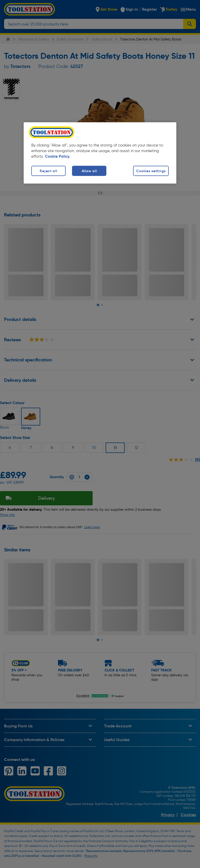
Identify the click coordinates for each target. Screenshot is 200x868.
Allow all (89, 171)
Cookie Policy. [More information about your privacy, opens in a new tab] (58, 156)
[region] (100, 153)
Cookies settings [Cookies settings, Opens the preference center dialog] (151, 171)
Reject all (48, 171)
